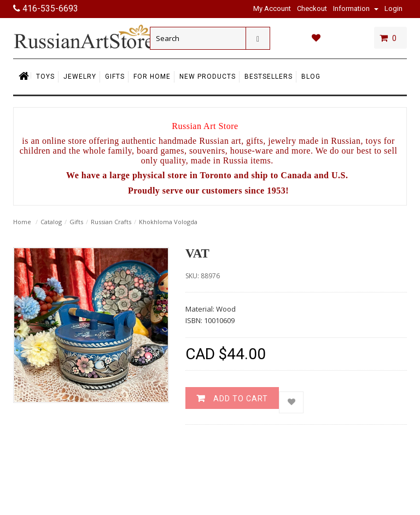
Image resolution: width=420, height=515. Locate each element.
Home (22, 222)
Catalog (51, 222)
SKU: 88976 (203, 276)
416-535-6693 (46, 8)
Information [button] (356, 8)
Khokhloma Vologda (168, 222)
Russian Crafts (111, 222)
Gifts (76, 222)
